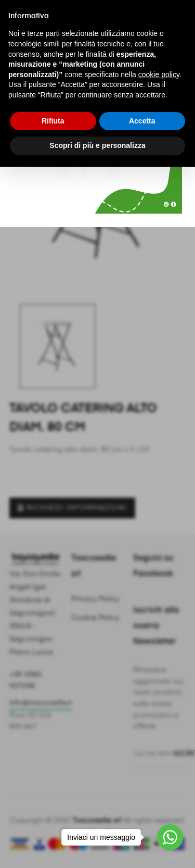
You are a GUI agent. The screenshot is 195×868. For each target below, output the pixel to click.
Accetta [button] (142, 121)
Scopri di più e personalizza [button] (97, 145)
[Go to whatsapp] (170, 837)
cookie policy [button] (159, 75)
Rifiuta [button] (53, 121)
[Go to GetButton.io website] (170, 857)
